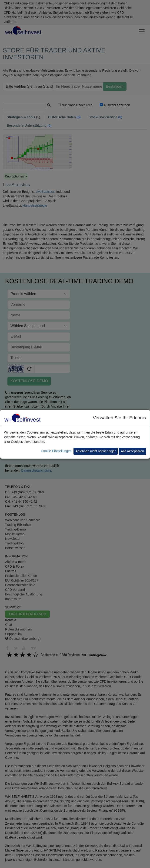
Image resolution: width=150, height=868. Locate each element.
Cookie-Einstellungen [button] (56, 451)
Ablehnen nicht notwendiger (96, 451)
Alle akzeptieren (132, 451)
